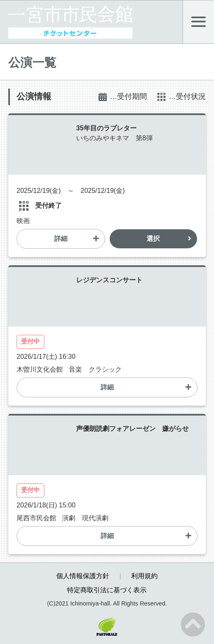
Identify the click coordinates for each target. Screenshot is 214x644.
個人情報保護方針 (83, 576)
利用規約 (144, 576)
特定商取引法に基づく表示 (107, 590)
